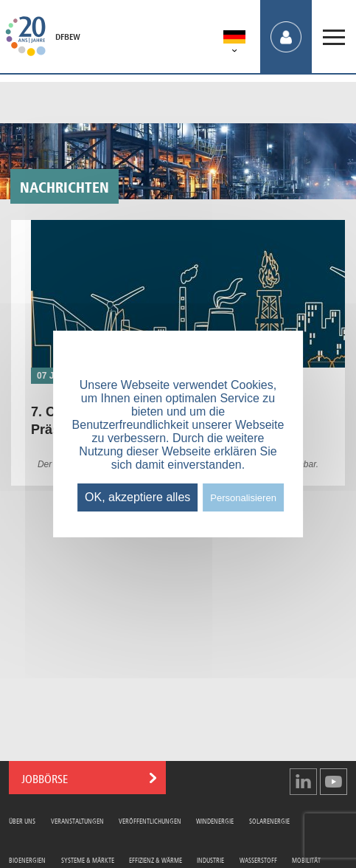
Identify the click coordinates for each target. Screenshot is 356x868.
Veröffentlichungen (150, 820)
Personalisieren (243, 498)
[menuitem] (234, 39)
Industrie (210, 860)
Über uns (22, 820)
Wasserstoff (258, 860)
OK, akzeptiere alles (137, 497)
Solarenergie (269, 820)
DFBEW (68, 37)
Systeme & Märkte (88, 860)
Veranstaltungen (77, 820)
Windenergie (215, 820)
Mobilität (306, 860)
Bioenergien (27, 860)
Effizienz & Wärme (156, 860)
